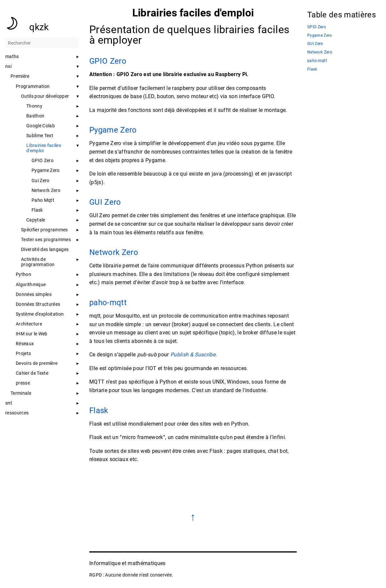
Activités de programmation (38, 262)
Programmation (33, 86)
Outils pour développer (45, 96)
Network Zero (46, 190)
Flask (37, 210)
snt (9, 403)
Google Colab (41, 126)
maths (12, 56)
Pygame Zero (46, 170)
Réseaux (25, 344)
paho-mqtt (108, 303)
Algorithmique (31, 284)
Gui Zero (41, 180)
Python (23, 274)
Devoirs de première (37, 363)
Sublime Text (40, 136)
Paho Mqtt (43, 200)
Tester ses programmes (46, 240)
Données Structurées (38, 304)
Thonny (34, 106)
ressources (17, 413)
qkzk (39, 27)
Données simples (34, 294)
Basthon (35, 116)
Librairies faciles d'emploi (44, 148)
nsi (8, 66)
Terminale (21, 393)
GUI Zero (105, 202)
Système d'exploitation (40, 314)
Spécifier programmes (44, 230)
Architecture (29, 324)
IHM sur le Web (32, 334)
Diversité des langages (45, 249)
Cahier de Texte (32, 373)
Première (20, 76)
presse (23, 383)
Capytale (36, 220)
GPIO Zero (43, 160)
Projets (23, 353)
